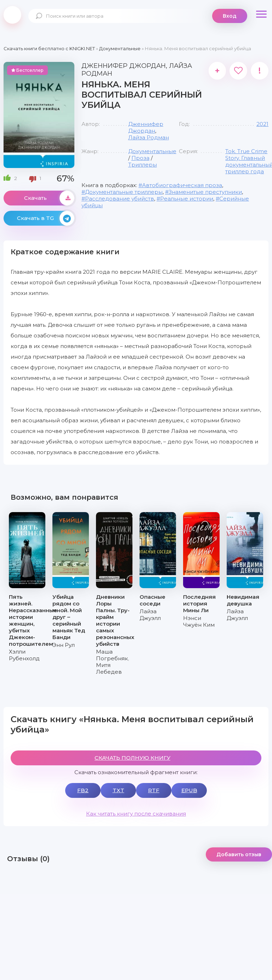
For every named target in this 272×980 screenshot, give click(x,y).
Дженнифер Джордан (146, 127)
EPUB (189, 790)
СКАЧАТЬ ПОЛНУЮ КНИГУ (132, 758)
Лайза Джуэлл (150, 615)
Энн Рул (64, 645)
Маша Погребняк (112, 655)
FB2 (83, 790)
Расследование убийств (120, 199)
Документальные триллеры (124, 192)
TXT (118, 790)
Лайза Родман (149, 137)
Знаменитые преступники (205, 192)
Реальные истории (187, 199)
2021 (262, 124)
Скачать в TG (46, 218)
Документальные (152, 151)
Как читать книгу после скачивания (136, 814)
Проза (140, 158)
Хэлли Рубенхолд (24, 655)
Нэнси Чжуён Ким (199, 621)
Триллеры (143, 165)
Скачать (49, 198)
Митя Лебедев (109, 668)
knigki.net (12, 15)
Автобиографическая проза (182, 185)
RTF (154, 790)
